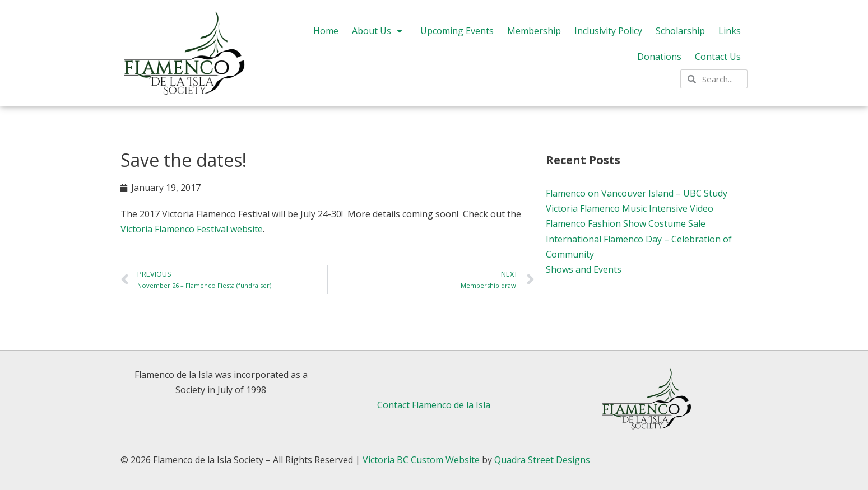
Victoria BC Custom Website (421, 460)
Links (730, 31)
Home (326, 31)
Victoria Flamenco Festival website (192, 229)
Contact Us (718, 57)
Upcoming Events (457, 31)
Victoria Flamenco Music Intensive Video (630, 208)
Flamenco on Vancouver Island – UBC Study (637, 193)
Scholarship (680, 31)
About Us (379, 31)
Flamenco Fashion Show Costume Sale (626, 223)
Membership (534, 31)
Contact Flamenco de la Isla (434, 405)
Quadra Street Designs (542, 460)
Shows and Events (584, 269)
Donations (659, 57)
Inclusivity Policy (608, 31)
